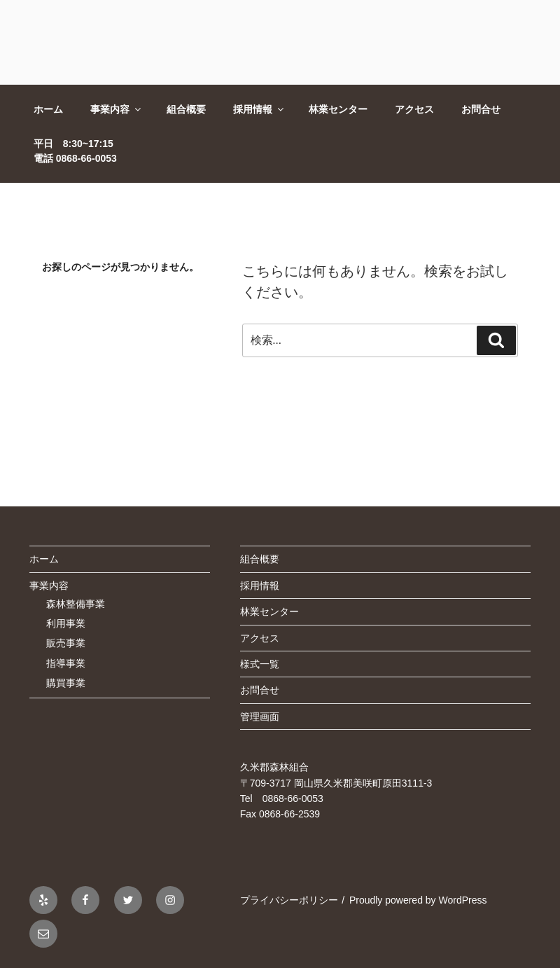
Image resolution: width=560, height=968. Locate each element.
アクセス (414, 109)
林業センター (338, 109)
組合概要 (186, 109)
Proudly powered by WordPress (418, 900)
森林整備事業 (76, 604)
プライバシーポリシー (289, 900)
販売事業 (66, 643)
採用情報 (259, 109)
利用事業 (66, 623)
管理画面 (260, 717)
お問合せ (481, 109)
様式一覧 (260, 664)
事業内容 (117, 109)
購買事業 (66, 683)
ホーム (48, 109)
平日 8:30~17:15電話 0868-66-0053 (75, 151)
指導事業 (66, 663)
